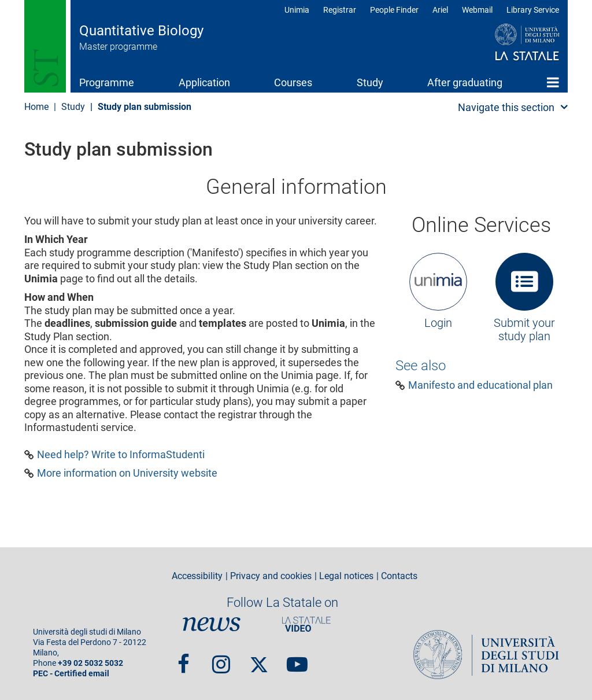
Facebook (184, 659)
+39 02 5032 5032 (90, 663)
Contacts (399, 576)
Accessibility (197, 576)
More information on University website (127, 473)
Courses (293, 82)
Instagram (221, 659)
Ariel (440, 10)
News (212, 625)
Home (553, 82)
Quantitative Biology (141, 31)
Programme (107, 82)
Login (438, 323)
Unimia (297, 10)
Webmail (477, 10)
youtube (297, 659)
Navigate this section (506, 107)
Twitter (259, 659)
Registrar (340, 10)
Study (370, 82)
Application (204, 82)
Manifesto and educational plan (480, 385)
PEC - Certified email (71, 674)
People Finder (394, 10)
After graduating (465, 82)
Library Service (533, 10)
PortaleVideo (306, 625)
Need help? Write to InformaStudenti (121, 455)
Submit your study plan (524, 330)
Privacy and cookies (271, 576)
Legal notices (346, 576)
